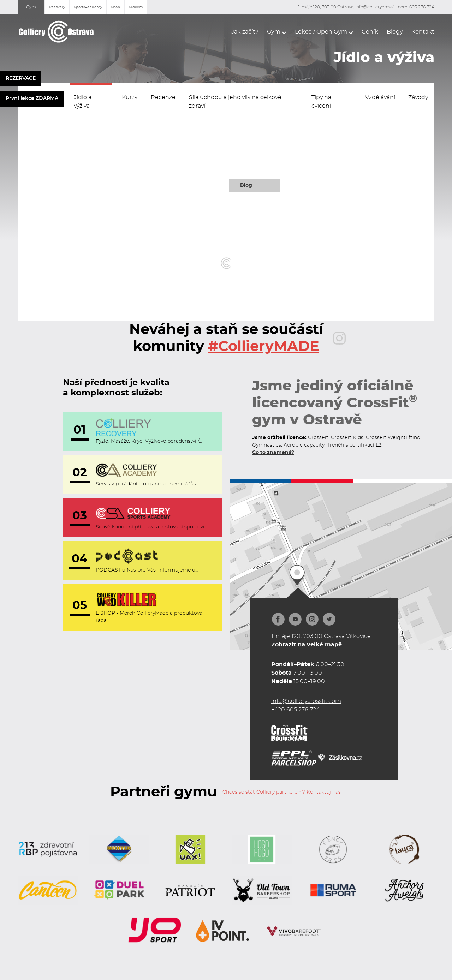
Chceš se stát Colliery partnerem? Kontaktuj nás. (282, 792)
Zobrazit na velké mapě (307, 645)
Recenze (163, 97)
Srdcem (136, 7)
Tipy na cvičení (321, 102)
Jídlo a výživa (83, 102)
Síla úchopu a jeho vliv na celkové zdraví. (235, 102)
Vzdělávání (380, 97)
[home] (56, 32)
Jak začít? (245, 32)
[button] (277, 32)
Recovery (57, 7)
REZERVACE (21, 78)
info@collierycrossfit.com (381, 7)
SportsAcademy (88, 7)
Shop (115, 7)
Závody (418, 97)
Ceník (370, 32)
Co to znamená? (273, 453)
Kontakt (423, 32)
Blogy (395, 32)
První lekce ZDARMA (32, 98)
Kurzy (130, 97)
